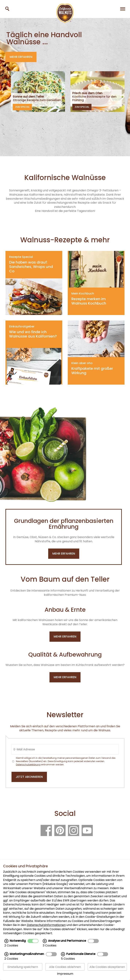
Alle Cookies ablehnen (65, 967)
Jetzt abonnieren (29, 777)
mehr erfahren (64, 554)
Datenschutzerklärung (28, 765)
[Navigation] (123, 9)
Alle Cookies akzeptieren (107, 967)
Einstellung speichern (23, 967)
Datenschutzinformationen (46, 925)
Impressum (65, 974)
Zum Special (22, 107)
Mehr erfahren (21, 57)
